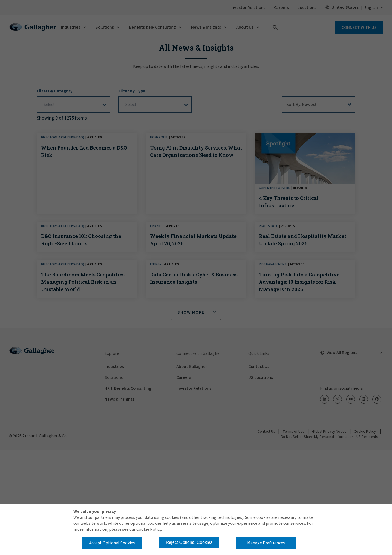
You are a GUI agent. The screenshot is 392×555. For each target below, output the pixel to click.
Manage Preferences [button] (266, 543)
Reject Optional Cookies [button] (189, 542)
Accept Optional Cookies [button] (112, 543)
